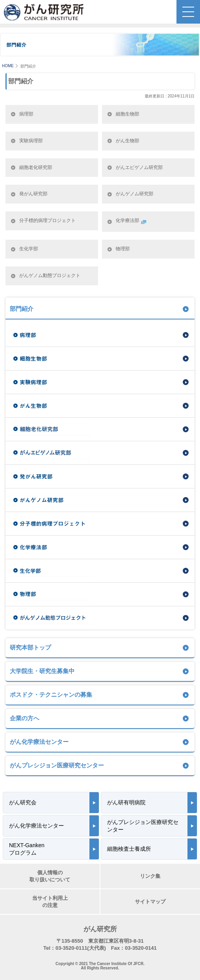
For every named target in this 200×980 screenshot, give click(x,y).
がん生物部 (127, 141)
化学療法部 (132, 222)
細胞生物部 (127, 114)
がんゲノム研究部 (135, 194)
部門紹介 (22, 309)
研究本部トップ (30, 647)
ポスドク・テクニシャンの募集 (51, 695)
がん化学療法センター (39, 742)
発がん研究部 (33, 194)
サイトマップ (150, 902)
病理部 (26, 114)
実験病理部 (31, 141)
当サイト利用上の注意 (50, 902)
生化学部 (29, 249)
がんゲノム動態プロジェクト (50, 275)
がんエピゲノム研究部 (139, 167)
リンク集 (150, 876)
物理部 (123, 249)
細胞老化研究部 (36, 167)
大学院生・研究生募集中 (42, 671)
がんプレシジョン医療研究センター (57, 765)
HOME (8, 66)
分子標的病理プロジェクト (47, 220)
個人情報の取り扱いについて (50, 876)
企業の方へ (25, 718)
